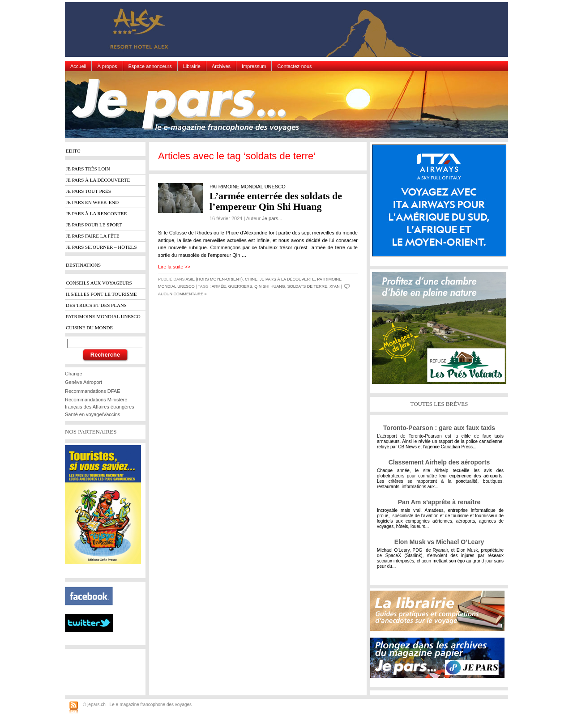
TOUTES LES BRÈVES (439, 404)
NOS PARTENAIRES (91, 432)
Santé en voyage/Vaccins (92, 414)
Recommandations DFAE (93, 391)
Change (74, 374)
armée (219, 286)
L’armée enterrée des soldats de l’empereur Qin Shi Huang (276, 201)
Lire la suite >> (174, 267)
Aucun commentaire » (182, 294)
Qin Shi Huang (270, 286)
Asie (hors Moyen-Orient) (214, 279)
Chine (251, 279)
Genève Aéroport (83, 382)
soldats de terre (307, 286)
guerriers (240, 286)
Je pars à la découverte (287, 279)
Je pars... (272, 218)
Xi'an (335, 286)
